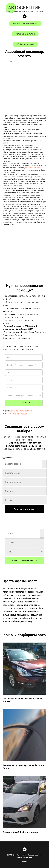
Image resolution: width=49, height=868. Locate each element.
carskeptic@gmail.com (22, 411)
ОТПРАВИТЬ (24, 403)
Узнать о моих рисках (24, 509)
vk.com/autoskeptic (18, 414)
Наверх (25, 862)
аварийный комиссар (33, 168)
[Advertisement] (24, 90)
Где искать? (8, 458)
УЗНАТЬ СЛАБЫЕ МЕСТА (25, 560)
